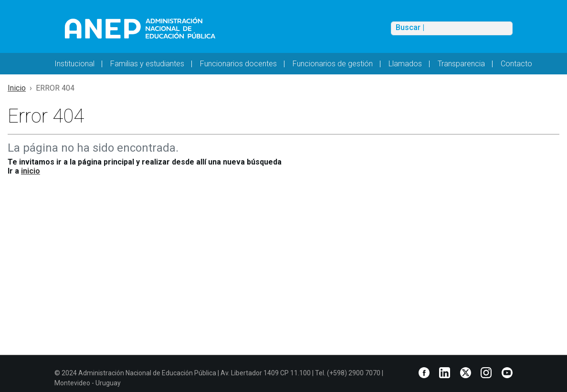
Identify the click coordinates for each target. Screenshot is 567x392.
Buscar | (410, 28)
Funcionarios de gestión (333, 64)
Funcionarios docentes (238, 64)
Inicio (17, 88)
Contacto (516, 64)
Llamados (405, 64)
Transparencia (461, 64)
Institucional (74, 64)
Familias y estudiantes (147, 64)
